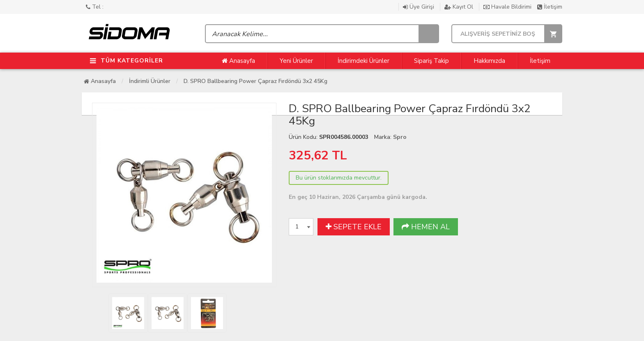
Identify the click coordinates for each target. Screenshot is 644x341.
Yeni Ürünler (296, 61)
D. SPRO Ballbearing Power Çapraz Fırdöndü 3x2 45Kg (255, 81)
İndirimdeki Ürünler (363, 61)
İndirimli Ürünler (150, 81)
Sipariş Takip (431, 61)
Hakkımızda (489, 61)
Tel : (95, 7)
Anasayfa (238, 61)
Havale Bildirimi (508, 7)
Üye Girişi (419, 7)
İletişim (550, 7)
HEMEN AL (426, 227)
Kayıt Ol (460, 7)
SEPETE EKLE (354, 227)
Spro (400, 137)
